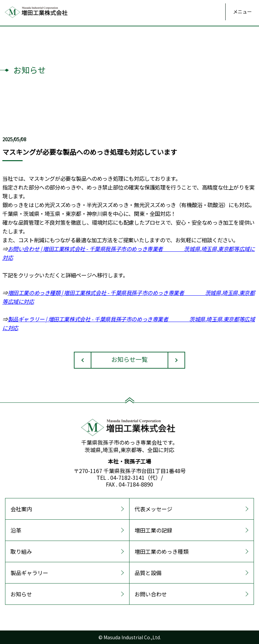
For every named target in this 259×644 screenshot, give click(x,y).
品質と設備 (148, 573)
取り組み (21, 551)
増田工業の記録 (153, 530)
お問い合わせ (151, 594)
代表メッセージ (153, 509)
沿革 (16, 530)
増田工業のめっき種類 (162, 551)
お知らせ (21, 594)
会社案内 (21, 509)
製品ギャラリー (29, 573)
